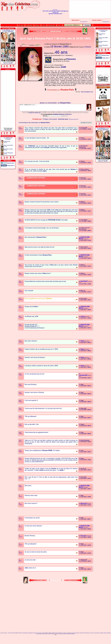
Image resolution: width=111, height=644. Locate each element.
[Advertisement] (100, 9)
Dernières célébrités (15, 641)
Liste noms (92, 641)
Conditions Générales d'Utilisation (62, 122)
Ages (65, 641)
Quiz (63, 641)
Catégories (109, 641)
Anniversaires (69, 641)
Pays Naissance (39, 642)
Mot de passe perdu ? (84, 22)
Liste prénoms (97, 641)
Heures (57, 642)
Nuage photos (30, 641)
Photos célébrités (58, 641)
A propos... (6, 641)
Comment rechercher (52, 642)
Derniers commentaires (23, 641)
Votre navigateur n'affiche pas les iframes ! (30, 92)
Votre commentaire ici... (56, 108)
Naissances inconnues (38, 641)
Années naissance (75, 641)
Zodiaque (102, 641)
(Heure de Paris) (8, 130)
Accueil (2, 641)
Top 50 (9, 641)
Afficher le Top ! (8, 63)
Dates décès (87, 641)
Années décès (82, 641)
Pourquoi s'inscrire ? (106, 22)
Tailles (105, 641)
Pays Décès (45, 642)
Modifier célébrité (52, 641)
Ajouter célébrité (45, 641)
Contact (61, 642)
